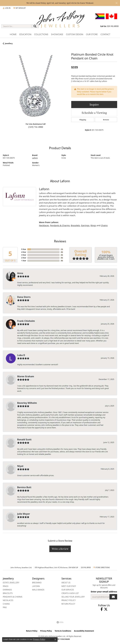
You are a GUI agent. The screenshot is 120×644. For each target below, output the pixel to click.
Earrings (85, 225)
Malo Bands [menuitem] (38, 590)
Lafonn (35, 158)
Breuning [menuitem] (37, 583)
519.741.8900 (86, 568)
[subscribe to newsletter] (113, 597)
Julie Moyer (24, 514)
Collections (41, 34)
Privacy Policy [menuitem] (69, 600)
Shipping (83, 120)
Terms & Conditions (63, 631)
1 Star (24, 261)
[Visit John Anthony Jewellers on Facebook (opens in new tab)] (102, 609)
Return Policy (32, 631)
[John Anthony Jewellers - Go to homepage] (60, 21)
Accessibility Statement (84, 631)
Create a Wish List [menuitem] (70, 593)
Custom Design (75, 34)
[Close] (117, 3)
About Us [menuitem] (66, 583)
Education (25, 34)
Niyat (20, 466)
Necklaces (44, 225)
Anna (20, 273)
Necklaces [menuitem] (8, 600)
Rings (93, 225)
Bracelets (75, 225)
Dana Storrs (24, 297)
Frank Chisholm (26, 321)
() (62, 249)
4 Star (24, 252)
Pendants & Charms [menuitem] (13, 597)
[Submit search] (35, 26)
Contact (105, 34)
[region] (36, 88)
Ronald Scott (24, 439)
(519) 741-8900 (36, 127)
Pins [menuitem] (5, 607)
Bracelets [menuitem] (8, 593)
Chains (104, 225)
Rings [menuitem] (6, 586)
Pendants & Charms (60, 225)
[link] (109, 26)
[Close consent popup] (55, 639)
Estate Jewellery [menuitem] (11, 583)
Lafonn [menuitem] (36, 586)
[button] (7, 8)
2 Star (24, 258)
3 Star (24, 255)
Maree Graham (26, 376)
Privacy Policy (46, 631)
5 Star (24, 249)
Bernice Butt (24, 487)
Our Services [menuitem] (68, 590)
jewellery (9, 43)
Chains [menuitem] (6, 604)
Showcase (57, 34)
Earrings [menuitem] (7, 590)
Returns (106, 120)
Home (13, 34)
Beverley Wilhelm (27, 403)
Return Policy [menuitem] (68, 604)
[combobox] (16, 26)
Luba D (21, 355)
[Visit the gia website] (60, 622)
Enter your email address (104, 592)
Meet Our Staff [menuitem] (69, 586)
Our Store (92, 34)
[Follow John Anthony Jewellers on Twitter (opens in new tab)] (106, 609)
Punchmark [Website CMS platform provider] (65, 639)
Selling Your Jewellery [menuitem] (73, 597)
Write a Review (60, 549)
